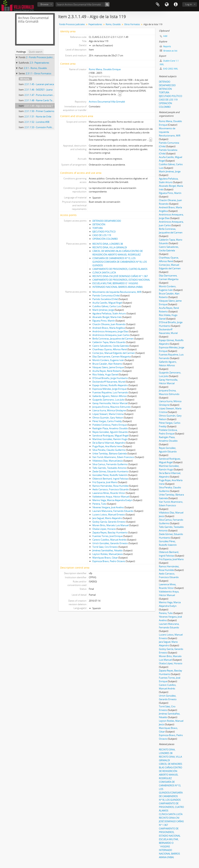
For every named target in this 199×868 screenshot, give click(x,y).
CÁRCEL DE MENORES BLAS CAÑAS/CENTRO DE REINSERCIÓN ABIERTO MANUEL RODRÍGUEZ (171, 771)
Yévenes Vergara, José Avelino (108, 507)
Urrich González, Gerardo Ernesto (110, 543)
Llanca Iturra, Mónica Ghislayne (109, 410)
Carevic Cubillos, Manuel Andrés (109, 540)
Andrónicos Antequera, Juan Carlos (111, 335)
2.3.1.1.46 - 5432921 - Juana (38, 90)
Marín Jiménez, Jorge (103, 310)
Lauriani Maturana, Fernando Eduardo (113, 511)
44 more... (25, 79)
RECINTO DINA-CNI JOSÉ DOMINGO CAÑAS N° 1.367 (120, 276)
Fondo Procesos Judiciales (72, 24)
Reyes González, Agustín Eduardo (110, 432)
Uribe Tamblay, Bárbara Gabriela (110, 453)
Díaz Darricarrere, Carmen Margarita (112, 357)
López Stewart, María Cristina (108, 414)
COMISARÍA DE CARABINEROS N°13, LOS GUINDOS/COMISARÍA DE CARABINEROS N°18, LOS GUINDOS (120, 262)
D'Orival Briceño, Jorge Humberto (110, 378)
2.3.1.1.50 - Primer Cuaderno (39, 111)
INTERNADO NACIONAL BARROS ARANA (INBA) (117, 287)
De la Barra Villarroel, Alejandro (109, 443)
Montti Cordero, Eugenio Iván (108, 360)
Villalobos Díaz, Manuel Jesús (108, 461)
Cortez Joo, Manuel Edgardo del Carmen (114, 353)
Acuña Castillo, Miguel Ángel (107, 303)
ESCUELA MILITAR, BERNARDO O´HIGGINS (115, 283)
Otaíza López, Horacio (104, 529)
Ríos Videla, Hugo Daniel (105, 374)
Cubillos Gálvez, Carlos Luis (107, 306)
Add (165, 36)
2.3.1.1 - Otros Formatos (38, 73)
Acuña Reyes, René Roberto (107, 371)
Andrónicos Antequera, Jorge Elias (110, 331)
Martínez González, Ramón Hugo (110, 439)
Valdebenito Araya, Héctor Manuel (111, 497)
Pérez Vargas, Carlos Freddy (107, 421)
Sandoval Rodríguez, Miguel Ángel (110, 436)
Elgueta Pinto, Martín (104, 321)
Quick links (176, 4)
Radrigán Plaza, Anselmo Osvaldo (110, 428)
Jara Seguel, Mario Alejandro (107, 518)
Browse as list (168, 51)
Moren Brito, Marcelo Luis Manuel (110, 525)
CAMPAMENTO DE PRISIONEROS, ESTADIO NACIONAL (121, 280)
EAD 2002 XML (169, 69)
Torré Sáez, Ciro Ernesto (105, 547)
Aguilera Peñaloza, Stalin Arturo (109, 313)
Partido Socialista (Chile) (105, 299)
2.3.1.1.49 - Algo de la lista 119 (40, 106)
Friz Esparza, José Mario (105, 482)
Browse (44, 4)
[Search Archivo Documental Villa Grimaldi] (83, 4)
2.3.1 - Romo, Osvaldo (35, 68)
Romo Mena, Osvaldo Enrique (105, 69)
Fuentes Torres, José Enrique (107, 536)
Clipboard (158, 4)
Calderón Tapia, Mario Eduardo (109, 342)
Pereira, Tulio (99, 504)
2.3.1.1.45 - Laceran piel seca (39, 84)
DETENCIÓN (99, 224)
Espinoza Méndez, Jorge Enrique (109, 389)
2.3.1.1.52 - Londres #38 (37, 122)
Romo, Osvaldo (113, 24)
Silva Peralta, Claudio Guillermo (109, 450)
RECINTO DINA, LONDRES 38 (108, 244)
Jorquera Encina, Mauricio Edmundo (112, 407)
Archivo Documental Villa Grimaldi (107, 102)
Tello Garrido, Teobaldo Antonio (109, 468)
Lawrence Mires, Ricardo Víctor (109, 493)
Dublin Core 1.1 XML (169, 63)
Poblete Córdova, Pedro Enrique (110, 425)
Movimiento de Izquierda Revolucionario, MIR (117, 292)
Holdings (21, 52)
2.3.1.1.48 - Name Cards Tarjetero (42, 100)
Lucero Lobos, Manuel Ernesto (109, 515)
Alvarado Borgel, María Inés (107, 317)
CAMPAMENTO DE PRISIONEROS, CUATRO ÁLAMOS (120, 269)
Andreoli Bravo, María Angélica (109, 328)
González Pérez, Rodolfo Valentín (110, 475)
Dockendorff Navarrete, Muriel (109, 382)
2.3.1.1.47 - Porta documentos (40, 95)
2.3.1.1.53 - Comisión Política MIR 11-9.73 (46, 127)
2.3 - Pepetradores (39, 63)
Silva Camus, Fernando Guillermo (110, 464)
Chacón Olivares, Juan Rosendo (109, 324)
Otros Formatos (132, 24)
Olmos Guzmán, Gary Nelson (108, 418)
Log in (189, 4)
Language (167, 4)
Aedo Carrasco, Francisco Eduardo (111, 489)
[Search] (107, 4)
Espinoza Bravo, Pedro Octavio (109, 561)
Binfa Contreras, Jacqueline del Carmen (113, 339)
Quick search (36, 52)
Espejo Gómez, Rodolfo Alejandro (110, 385)
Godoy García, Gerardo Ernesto (109, 522)
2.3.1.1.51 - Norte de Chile (38, 117)
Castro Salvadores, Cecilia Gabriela (111, 346)
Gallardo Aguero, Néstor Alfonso (110, 396)
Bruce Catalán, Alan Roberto (107, 364)
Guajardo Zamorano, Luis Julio (108, 400)
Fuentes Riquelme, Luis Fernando (110, 392)
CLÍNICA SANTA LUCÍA (104, 273)
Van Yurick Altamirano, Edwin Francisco (113, 457)
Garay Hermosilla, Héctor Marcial (110, 403)
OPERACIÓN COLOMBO (105, 239)
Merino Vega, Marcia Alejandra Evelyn (112, 500)
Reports (165, 46)
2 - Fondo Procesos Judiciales (41, 57)
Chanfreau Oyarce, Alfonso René (110, 349)
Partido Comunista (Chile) (106, 295)
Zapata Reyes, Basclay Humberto (110, 532)
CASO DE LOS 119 (102, 235)
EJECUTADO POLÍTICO (104, 232)
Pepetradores (95, 24)
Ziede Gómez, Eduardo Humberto (110, 471)
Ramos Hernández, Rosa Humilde (110, 486)
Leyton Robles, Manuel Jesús (108, 554)
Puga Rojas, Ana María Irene (107, 446)
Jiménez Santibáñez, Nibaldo (107, 550)
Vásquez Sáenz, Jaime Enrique (108, 367)
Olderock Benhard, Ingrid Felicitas (110, 479)
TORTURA (98, 228)
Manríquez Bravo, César (105, 558)
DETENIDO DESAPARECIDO (107, 221)
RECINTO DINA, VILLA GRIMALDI (110, 247)
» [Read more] (120, 94)
